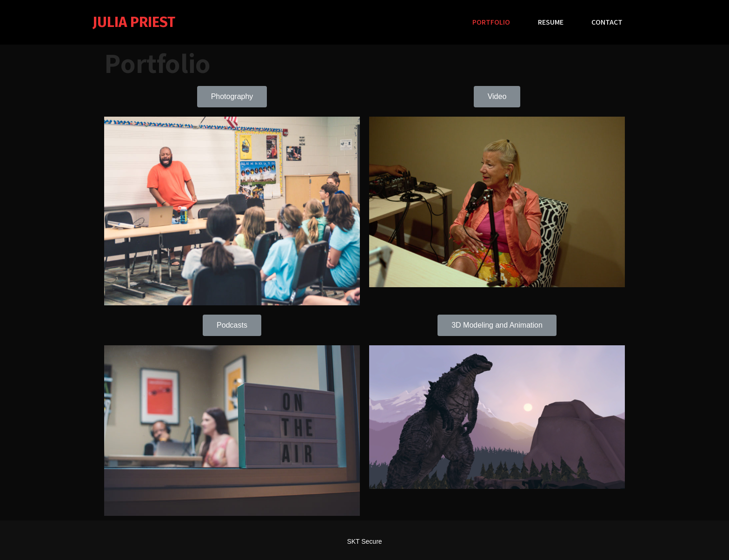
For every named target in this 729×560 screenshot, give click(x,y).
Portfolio (491, 22)
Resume (551, 22)
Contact (607, 22)
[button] (232, 97)
